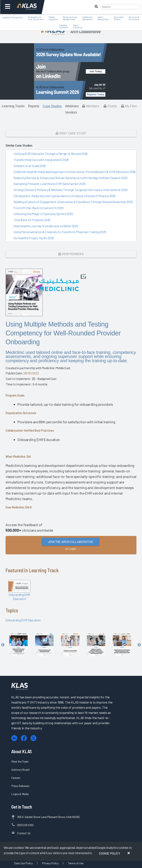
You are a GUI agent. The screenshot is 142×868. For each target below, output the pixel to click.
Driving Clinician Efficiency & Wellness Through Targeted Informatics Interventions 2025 (71, 190)
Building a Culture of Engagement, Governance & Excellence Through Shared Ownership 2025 (73, 202)
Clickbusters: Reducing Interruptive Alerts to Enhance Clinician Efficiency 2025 (65, 196)
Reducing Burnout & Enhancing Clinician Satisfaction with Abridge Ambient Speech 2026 (70, 178)
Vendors (71, 112)
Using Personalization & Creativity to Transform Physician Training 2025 (60, 232)
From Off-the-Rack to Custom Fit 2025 (39, 208)
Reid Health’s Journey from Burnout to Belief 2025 (46, 226)
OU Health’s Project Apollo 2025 (34, 238)
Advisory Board (20, 770)
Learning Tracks (13, 106)
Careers (16, 778)
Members (91, 106)
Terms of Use (76, 863)
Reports (34, 106)
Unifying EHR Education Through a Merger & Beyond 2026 (51, 154)
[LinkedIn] (14, 738)
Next (139, 645)
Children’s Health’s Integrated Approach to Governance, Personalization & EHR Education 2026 (75, 172)
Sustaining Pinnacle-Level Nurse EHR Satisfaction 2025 (50, 184)
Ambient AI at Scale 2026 (30, 166)
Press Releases (20, 786)
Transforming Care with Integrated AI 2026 (41, 160)
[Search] (120, 7)
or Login (71, 548)
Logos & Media (20, 794)
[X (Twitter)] (33, 738)
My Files (129, 106)
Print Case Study (71, 133)
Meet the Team (20, 761)
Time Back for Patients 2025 (32, 220)
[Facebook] (24, 738)
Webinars (72, 106)
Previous (3, 645)
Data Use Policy (23, 863)
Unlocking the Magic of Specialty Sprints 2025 (43, 214)
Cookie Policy (110, 853)
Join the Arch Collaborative (71, 542)
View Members (71, 254)
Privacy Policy (50, 863)
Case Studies (52, 106)
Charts (110, 106)
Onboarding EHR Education (23, 620)
